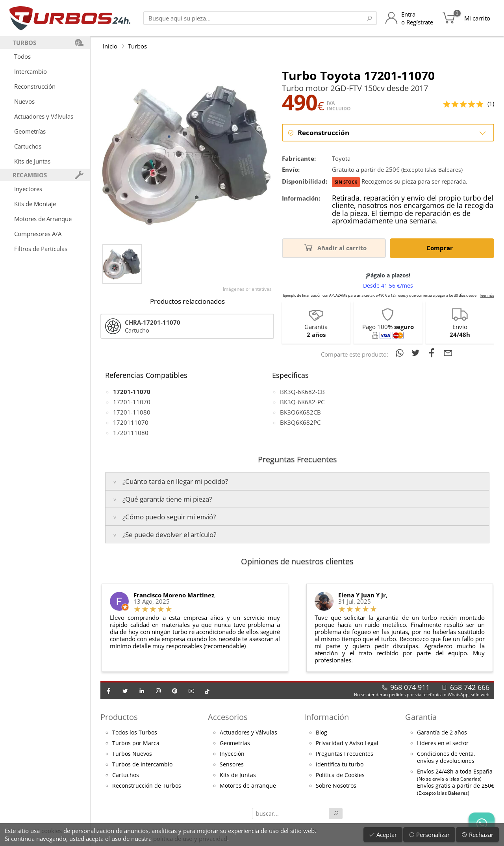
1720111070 (131, 422)
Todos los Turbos (135, 733)
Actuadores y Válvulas (44, 116)
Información (326, 717)
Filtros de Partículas (41, 249)
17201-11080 (132, 412)
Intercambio (31, 71)
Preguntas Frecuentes (345, 754)
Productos (119, 717)
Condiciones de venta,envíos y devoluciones (446, 757)
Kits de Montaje (35, 204)
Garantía (421, 717)
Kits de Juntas (32, 161)
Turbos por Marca (136, 743)
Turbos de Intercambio (142, 764)
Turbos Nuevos (132, 754)
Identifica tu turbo (340, 764)
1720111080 (131, 433)
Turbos (137, 46)
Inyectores (28, 189)
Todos (22, 56)
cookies (52, 831)
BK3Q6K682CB (300, 412)
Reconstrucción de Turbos (147, 786)
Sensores (232, 764)
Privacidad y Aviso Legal (347, 743)
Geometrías (30, 131)
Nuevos (24, 101)
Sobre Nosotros (336, 786)
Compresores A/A (38, 234)
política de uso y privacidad (190, 839)
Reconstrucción (35, 86)
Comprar (441, 247)
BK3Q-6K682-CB (302, 392)
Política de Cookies (340, 775)
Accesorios (228, 717)
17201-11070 (132, 402)
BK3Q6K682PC (300, 422)
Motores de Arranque (43, 219)
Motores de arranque (248, 786)
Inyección (232, 754)
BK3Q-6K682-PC (302, 402)
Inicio (110, 46)
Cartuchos (28, 146)
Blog (321, 733)
